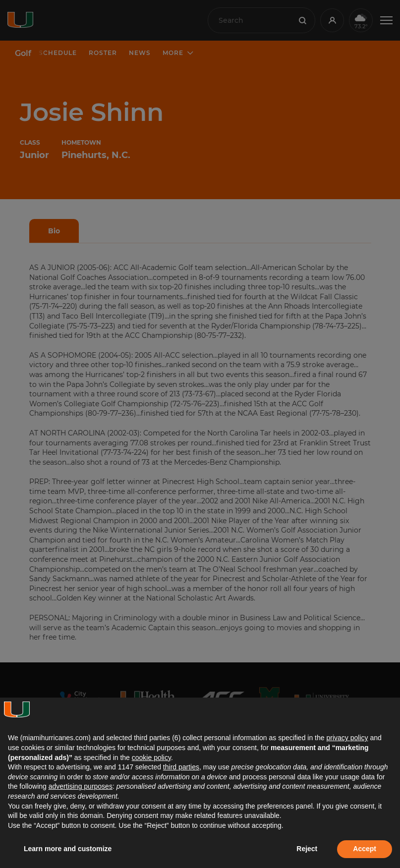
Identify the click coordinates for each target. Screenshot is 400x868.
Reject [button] (307, 849)
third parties (181, 767)
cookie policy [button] (151, 758)
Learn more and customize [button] (68, 849)
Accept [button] (365, 849)
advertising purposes (81, 786)
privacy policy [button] (347, 738)
